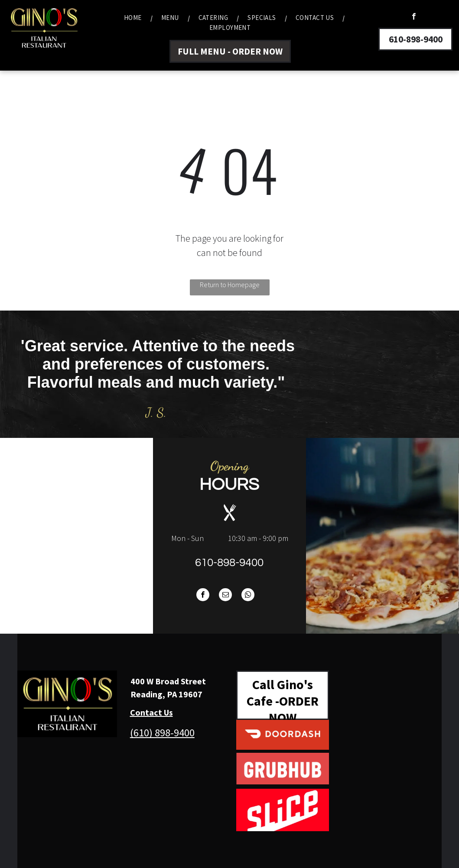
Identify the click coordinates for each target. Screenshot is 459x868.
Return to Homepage (230, 285)
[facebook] (414, 17)
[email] (225, 596)
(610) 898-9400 (162, 733)
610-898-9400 (229, 563)
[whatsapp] (248, 596)
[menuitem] (134, 18)
